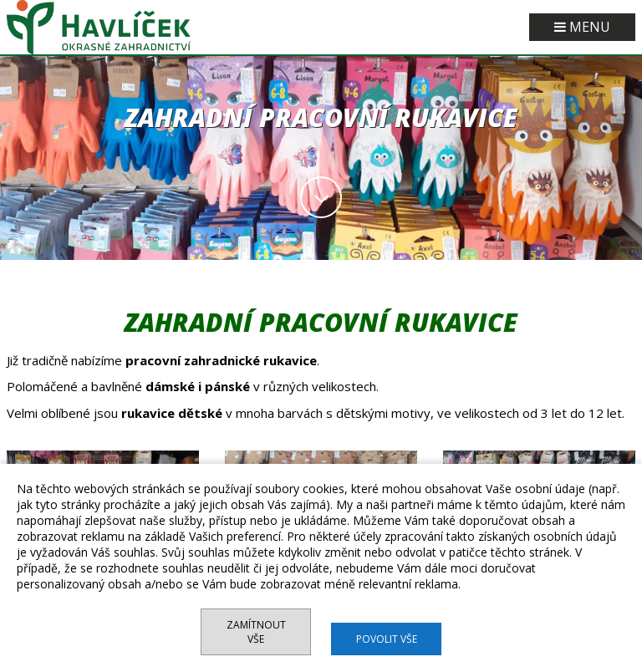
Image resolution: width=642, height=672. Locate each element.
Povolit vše (387, 639)
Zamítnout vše (256, 632)
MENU (582, 27)
